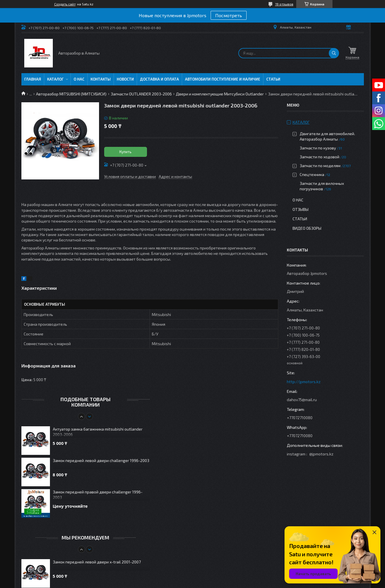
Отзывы (301, 209)
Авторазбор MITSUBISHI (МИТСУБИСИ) (71, 94)
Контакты (101, 79)
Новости (125, 79)
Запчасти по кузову (318, 148)
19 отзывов (284, 4)
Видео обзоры (307, 228)
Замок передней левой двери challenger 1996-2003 (101, 460)
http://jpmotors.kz (304, 382)
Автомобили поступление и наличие (223, 79)
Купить (125, 152)
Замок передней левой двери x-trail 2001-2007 (97, 562)
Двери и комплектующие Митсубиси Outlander (220, 94)
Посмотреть (229, 15)
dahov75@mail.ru (302, 400)
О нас (79, 79)
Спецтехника (312, 174)
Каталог (55, 79)
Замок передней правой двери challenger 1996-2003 (98, 495)
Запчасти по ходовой (320, 157)
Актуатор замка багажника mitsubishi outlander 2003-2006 (98, 432)
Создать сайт (65, 4)
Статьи (273, 79)
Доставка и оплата (159, 79)
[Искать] (334, 53)
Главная (33, 79)
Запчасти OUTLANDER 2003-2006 (141, 94)
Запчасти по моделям (320, 166)
